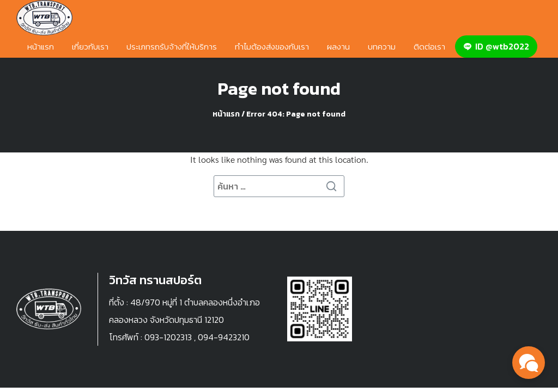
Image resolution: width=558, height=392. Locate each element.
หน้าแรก (41, 47)
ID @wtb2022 (496, 46)
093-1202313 (168, 337)
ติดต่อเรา (429, 47)
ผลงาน (338, 47)
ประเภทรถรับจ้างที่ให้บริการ (172, 47)
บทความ (382, 47)
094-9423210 (224, 337)
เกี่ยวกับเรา (90, 47)
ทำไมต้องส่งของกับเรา (272, 47)
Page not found (279, 89)
